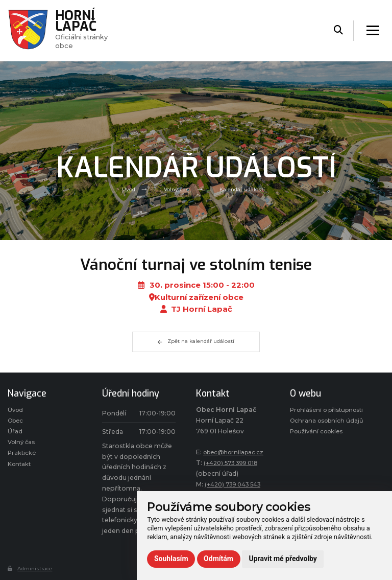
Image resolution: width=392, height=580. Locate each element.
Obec (17, 422)
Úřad (15, 434)
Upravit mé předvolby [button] (283, 559)
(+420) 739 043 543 (237, 484)
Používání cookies (319, 455)
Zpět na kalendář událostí (196, 342)
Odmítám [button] (218, 559)
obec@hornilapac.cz (236, 452)
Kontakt (20, 468)
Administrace (32, 568)
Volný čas (175, 189)
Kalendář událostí (244, 189)
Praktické (22, 457)
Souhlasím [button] (171, 559)
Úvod (125, 189)
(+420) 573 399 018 (234, 463)
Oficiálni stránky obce (85, 30)
